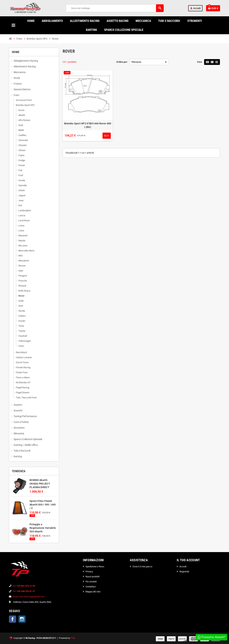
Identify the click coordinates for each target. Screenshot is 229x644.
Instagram (22, 619)
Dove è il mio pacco (142, 567)
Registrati (184, 572)
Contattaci (91, 587)
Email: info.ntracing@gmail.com (29, 597)
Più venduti (91, 582)
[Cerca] (115, 8)
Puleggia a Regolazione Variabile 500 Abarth (43, 528)
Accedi (183, 567)
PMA (73, 638)
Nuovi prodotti (92, 577)
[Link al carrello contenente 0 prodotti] (213, 8)
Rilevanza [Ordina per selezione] (136, 62)
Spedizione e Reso (95, 567)
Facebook (13, 619)
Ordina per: (122, 62)
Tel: (24, 586)
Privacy (89, 572)
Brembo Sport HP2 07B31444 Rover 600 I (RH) (88, 125)
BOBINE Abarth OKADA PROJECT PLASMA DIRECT (40, 484)
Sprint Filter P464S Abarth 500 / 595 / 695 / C (43, 505)
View (200, 62)
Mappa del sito (93, 592)
